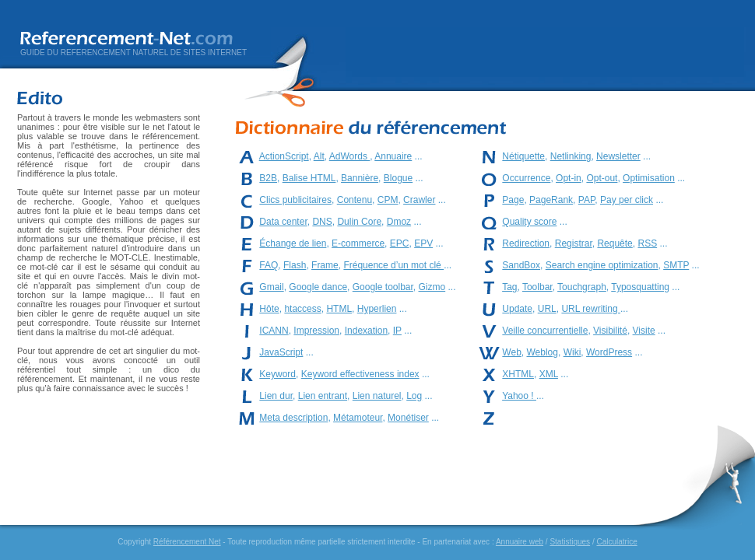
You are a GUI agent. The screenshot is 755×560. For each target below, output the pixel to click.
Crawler (419, 200)
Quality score (529, 222)
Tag (509, 287)
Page (513, 200)
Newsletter (618, 156)
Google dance (318, 287)
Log (414, 396)
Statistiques (570, 542)
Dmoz (399, 222)
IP (397, 331)
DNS (322, 222)
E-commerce (358, 243)
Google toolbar (383, 287)
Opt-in (569, 178)
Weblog (542, 352)
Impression (316, 331)
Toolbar (537, 287)
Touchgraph (582, 287)
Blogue (398, 178)
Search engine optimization (602, 265)
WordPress (609, 352)
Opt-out (602, 178)
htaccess (302, 309)
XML (549, 374)
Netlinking (571, 156)
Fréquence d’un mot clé (393, 265)
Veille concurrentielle (545, 331)
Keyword (277, 374)
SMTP (676, 265)
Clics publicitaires (295, 200)
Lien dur (276, 396)
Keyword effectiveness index (360, 374)
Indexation (366, 331)
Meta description (293, 418)
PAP (587, 200)
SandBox (521, 265)
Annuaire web (520, 542)
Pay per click (627, 200)
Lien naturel (377, 396)
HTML (339, 309)
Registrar (574, 243)
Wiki (572, 352)
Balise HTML (309, 178)
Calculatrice (616, 542)
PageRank (551, 200)
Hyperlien (377, 309)
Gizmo (432, 287)
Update (517, 309)
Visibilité (610, 331)
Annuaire (393, 156)
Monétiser (408, 418)
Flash (295, 265)
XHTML (518, 374)
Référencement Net (187, 542)
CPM (388, 200)
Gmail (271, 287)
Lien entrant (323, 396)
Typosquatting (640, 287)
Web (511, 352)
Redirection (526, 243)
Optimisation (649, 178)
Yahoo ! (519, 396)
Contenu (355, 200)
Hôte (269, 309)
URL (547, 309)
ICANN (274, 331)
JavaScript (281, 352)
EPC (400, 243)
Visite (644, 331)
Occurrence (526, 178)
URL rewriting (591, 309)
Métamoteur (358, 418)
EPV (423, 243)
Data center (283, 222)
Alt (319, 156)
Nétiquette (523, 156)
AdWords (349, 156)
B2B (268, 178)
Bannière (360, 178)
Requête (615, 243)
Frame (325, 265)
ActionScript (284, 156)
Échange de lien (293, 243)
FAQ (269, 265)
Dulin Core (359, 222)
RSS (647, 243)
